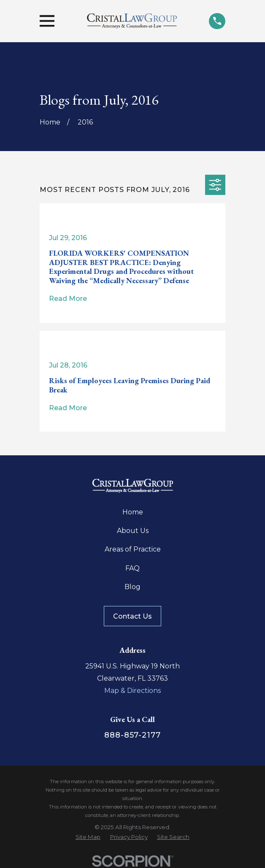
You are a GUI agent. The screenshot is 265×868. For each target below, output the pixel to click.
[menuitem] (88, 837)
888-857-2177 (132, 735)
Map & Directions (132, 691)
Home (133, 512)
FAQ (132, 568)
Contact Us (132, 616)
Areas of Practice (133, 549)
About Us (133, 531)
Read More (68, 299)
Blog (132, 587)
